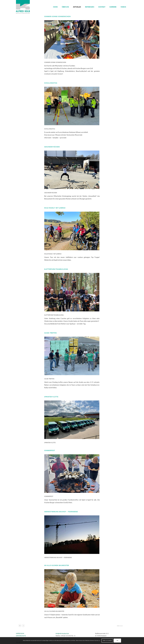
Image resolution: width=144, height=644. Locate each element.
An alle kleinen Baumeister (57, 565)
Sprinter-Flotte (51, 397)
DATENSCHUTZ (21, 636)
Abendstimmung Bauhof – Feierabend (61, 512)
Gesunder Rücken (52, 147)
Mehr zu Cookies (107, 640)
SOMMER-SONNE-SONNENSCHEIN (57, 16)
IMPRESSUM (20, 633)
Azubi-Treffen (50, 333)
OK (117, 640)
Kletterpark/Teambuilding (56, 269)
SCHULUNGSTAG (51, 83)
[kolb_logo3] (23, 7)
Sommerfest (50, 450)
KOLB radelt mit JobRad (55, 208)
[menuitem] (55, 7)
